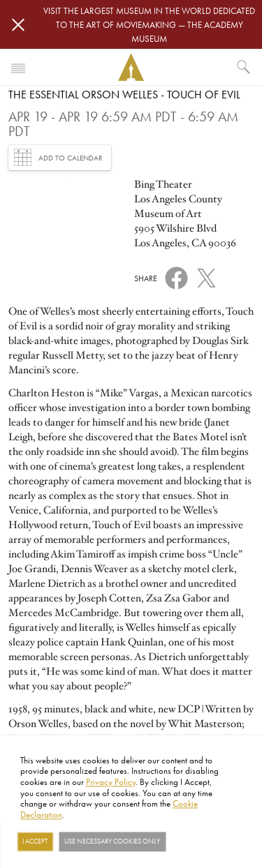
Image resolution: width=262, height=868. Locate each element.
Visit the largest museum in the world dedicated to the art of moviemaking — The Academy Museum (149, 24)
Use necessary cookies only (112, 841)
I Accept (35, 841)
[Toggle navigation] (18, 67)
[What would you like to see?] (244, 67)
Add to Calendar (58, 157)
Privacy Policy (111, 781)
